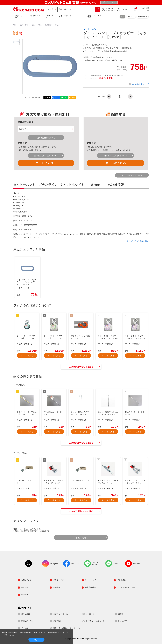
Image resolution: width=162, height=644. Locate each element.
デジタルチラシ (35, 17)
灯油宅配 (57, 621)
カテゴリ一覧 (20, 17)
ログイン (131, 17)
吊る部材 (48, 25)
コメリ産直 (26, 614)
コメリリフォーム (61, 614)
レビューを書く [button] (81, 538)
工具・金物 (24, 25)
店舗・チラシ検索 (65, 17)
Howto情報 (50, 17)
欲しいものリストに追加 (132, 175)
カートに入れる (46, 163)
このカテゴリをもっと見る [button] (81, 367)
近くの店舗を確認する (46, 138)
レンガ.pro (90, 614)
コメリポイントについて (140, 84)
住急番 (121, 614)
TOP (15, 25)
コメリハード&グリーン (95, 621)
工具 (33, 25)
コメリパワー (123, 621)
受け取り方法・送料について (46, 156)
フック (57, 25)
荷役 (40, 25)
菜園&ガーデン (27, 621)
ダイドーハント (91, 29)
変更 (122, 17)
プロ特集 (25, 628)
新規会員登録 (143, 17)
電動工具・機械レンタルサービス (67, 628)
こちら (68, 633)
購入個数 (102, 97)
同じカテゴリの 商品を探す (138, 241)
